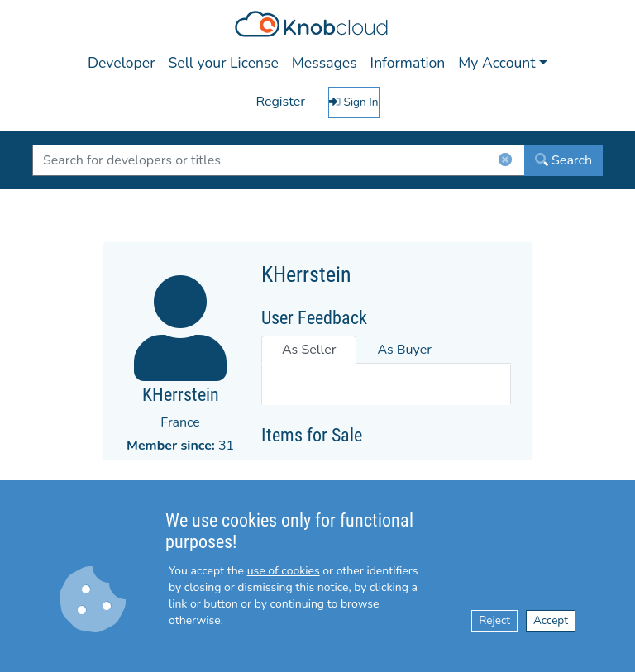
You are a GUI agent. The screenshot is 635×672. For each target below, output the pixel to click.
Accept (551, 620)
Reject (494, 620)
